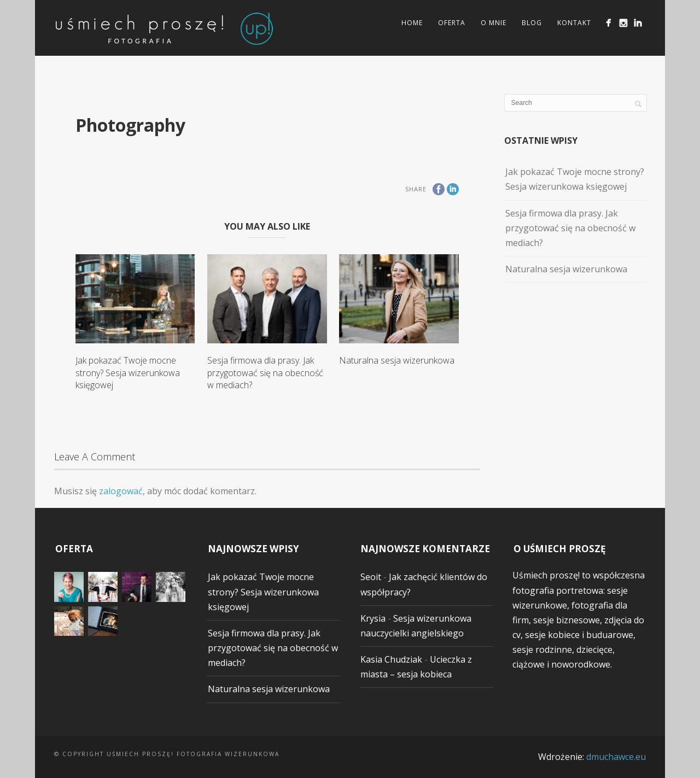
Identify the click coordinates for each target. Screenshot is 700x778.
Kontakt (574, 23)
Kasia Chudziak (391, 659)
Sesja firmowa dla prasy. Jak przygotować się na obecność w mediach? (265, 373)
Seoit (371, 577)
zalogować (121, 491)
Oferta (452, 23)
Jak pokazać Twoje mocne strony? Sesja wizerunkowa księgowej (128, 373)
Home (412, 23)
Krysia (373, 618)
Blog (532, 23)
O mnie (494, 23)
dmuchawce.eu (616, 757)
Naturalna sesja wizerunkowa (397, 360)
